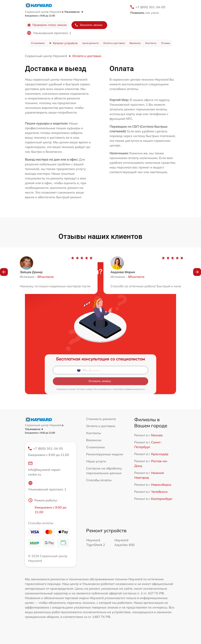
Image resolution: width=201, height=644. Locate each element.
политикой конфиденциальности (129, 389)
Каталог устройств (65, 43)
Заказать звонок (89, 25)
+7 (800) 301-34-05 (150, 7)
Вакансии (135, 43)
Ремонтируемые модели (105, 454)
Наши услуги (96, 461)
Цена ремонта (90, 43)
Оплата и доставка (114, 43)
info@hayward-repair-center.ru (45, 469)
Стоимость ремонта (101, 419)
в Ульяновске (73, 12)
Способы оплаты (99, 480)
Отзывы (166, 43)
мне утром (145, 13)
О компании (38, 43)
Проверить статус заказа (47, 25)
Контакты (151, 43)
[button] (4, 272)
